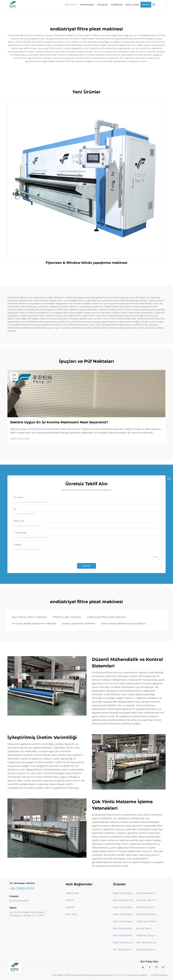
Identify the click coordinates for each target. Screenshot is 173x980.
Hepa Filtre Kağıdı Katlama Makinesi (124, 893)
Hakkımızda (94, 5)
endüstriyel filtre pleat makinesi (107, 617)
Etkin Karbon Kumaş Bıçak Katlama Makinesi (147, 907)
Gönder (86, 566)
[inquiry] (169, 479)
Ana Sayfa (78, 5)
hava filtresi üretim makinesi (29, 617)
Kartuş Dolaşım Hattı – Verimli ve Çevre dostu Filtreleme (124, 900)
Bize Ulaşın (139, 5)
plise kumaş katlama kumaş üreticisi (123, 623)
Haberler (123, 5)
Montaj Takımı (144, 928)
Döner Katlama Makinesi (147, 893)
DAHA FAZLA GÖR (20, 439)
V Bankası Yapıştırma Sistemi (147, 935)
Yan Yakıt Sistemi (122, 950)
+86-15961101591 (22, 888)
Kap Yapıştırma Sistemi (147, 942)
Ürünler (109, 5)
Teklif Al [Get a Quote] (152, 5)
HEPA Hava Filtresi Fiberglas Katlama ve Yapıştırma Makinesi (147, 921)
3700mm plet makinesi (67, 617)
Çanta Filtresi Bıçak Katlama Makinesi (124, 907)
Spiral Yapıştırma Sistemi (124, 942)
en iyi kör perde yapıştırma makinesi (34, 623)
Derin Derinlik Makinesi (124, 935)
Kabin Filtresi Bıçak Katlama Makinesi (124, 914)
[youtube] (143, 967)
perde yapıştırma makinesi (79, 623)
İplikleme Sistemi (146, 950)
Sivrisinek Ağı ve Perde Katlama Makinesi (147, 900)
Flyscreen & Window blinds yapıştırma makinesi (86, 263)
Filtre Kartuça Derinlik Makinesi (147, 914)
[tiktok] (163, 967)
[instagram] (156, 967)
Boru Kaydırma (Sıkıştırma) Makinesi (124, 928)
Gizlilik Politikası (159, 975)
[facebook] (150, 967)
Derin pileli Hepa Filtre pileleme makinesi (124, 921)
